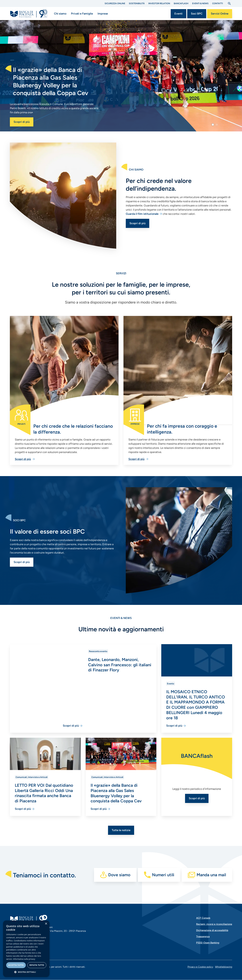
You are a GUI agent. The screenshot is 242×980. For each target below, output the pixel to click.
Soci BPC (197, 14)
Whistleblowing (224, 967)
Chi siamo (60, 14)
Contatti (218, 3)
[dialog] (26, 949)
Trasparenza (203, 936)
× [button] (46, 924)
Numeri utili (163, 875)
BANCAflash (181, 3)
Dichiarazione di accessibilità (212, 930)
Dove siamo (119, 875)
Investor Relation (159, 3)
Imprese (103, 14)
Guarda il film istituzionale (157, 214)
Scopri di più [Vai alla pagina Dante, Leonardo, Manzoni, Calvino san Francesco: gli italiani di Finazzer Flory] (96, 726)
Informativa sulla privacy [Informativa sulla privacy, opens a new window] (24, 959)
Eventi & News (200, 3)
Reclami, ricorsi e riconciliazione (214, 924)
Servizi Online (220, 14)
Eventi (178, 14)
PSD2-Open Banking (208, 943)
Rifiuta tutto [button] (37, 965)
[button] (213, 125)
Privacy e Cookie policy (200, 967)
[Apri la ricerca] (229, 4)
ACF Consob (203, 918)
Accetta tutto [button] (16, 965)
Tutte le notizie (121, 830)
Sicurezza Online (115, 3)
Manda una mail (211, 875)
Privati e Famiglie (82, 14)
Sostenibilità (137, 3)
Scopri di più (22, 122)
